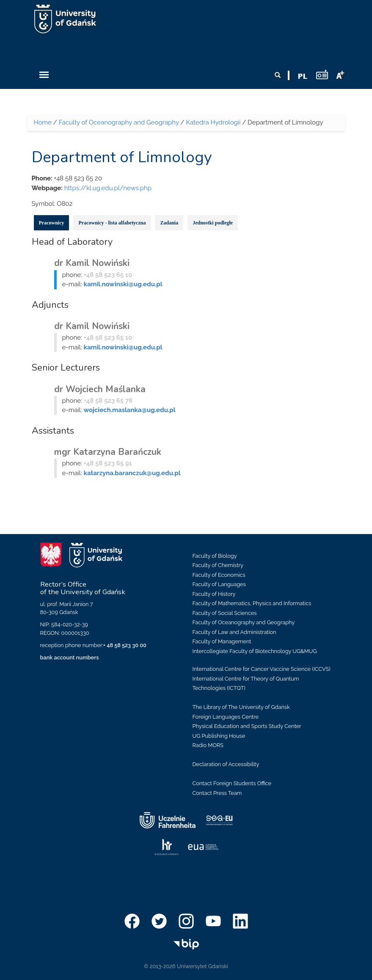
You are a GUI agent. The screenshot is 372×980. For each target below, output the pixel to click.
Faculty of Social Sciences (225, 613)
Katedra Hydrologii (213, 122)
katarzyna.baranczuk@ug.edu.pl (132, 473)
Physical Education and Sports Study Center (247, 726)
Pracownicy (52, 223)
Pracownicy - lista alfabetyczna (112, 223)
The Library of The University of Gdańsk (241, 707)
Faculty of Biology (215, 556)
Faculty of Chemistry (218, 565)
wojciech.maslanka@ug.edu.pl (130, 410)
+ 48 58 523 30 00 (125, 645)
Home (43, 122)
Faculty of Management (222, 641)
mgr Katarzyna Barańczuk (108, 452)
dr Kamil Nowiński (92, 263)
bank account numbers (70, 657)
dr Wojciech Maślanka (100, 389)
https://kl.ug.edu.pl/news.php (108, 188)
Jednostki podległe (213, 223)
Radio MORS (208, 745)
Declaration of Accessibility (226, 764)
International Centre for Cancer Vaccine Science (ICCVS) (262, 669)
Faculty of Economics (219, 575)
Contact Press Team (217, 793)
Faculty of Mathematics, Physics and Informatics (252, 603)
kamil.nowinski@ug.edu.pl (123, 284)
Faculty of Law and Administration (234, 632)
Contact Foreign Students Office (232, 783)
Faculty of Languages (219, 584)
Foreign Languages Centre (226, 717)
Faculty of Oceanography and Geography (119, 122)
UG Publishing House (219, 736)
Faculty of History (214, 594)
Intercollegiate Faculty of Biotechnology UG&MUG (255, 651)
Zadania (169, 223)
